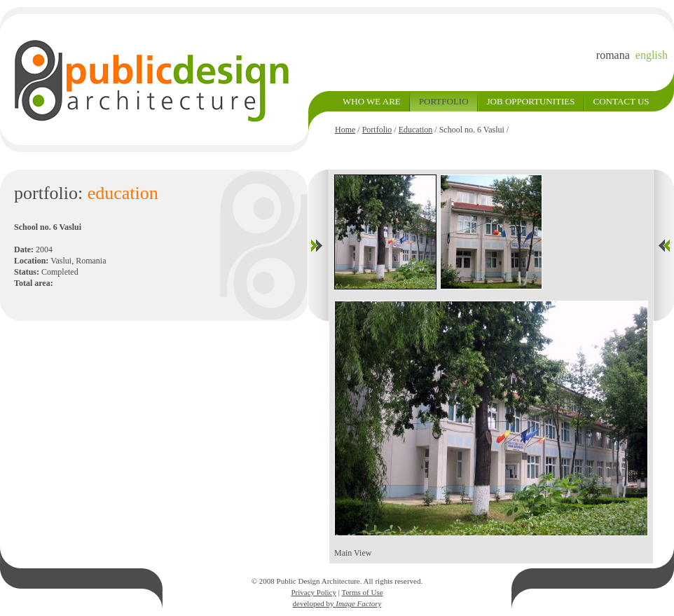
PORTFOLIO (444, 101)
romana (613, 55)
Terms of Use (362, 592)
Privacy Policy (313, 592)
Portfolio (377, 130)
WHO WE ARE (372, 101)
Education (416, 130)
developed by (337, 603)
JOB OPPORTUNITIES (531, 101)
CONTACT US (621, 101)
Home (345, 130)
